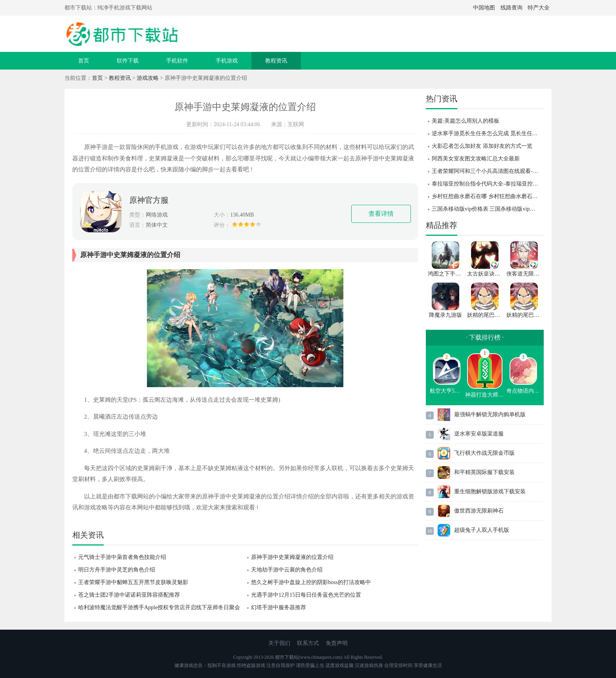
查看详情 (381, 214)
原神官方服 (149, 200)
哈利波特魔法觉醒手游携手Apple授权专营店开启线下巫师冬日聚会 (159, 607)
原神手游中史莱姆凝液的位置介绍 (292, 557)
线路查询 (511, 8)
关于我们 (279, 643)
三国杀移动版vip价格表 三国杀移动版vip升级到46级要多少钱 (488, 209)
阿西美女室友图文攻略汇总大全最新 (476, 159)
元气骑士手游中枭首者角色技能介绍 (122, 557)
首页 (84, 61)
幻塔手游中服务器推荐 (279, 607)
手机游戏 (227, 61)
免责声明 (337, 643)
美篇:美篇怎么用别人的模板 (466, 121)
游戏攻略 (148, 78)
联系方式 (308, 643)
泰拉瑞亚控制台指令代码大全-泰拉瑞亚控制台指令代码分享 (488, 184)
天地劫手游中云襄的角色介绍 (287, 570)
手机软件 (177, 61)
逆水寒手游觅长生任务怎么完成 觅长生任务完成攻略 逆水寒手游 (488, 133)
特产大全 (539, 8)
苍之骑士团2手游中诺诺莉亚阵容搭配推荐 (129, 595)
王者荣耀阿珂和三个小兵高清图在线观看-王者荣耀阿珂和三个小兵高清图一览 (488, 171)
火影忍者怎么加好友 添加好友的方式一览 (482, 146)
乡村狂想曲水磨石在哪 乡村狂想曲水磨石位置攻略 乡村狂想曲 (488, 196)
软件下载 (128, 61)
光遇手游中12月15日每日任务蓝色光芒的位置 (306, 595)
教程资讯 (276, 61)
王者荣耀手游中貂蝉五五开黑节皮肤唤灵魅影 (133, 582)
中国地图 (484, 8)
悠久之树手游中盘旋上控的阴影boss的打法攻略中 (311, 582)
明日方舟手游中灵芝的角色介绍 (117, 570)
